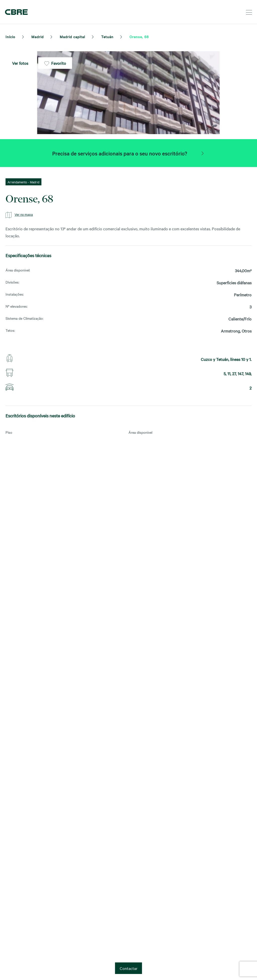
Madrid (38, 37)
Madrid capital (72, 37)
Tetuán (107, 37)
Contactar (129, 968)
